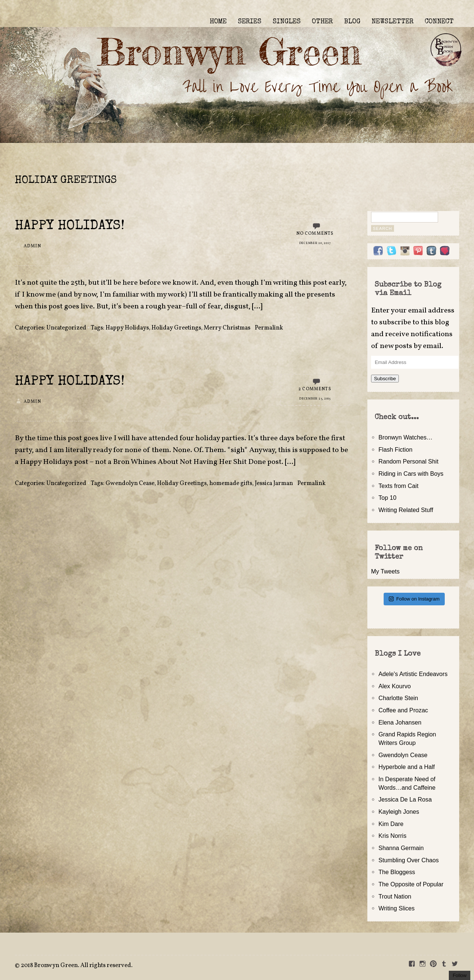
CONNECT (439, 22)
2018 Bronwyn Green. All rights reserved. (77, 966)
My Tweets (385, 571)
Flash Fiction (395, 449)
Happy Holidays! (70, 226)
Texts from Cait (398, 486)
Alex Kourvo (395, 686)
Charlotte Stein (398, 698)
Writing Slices (397, 908)
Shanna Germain (401, 848)
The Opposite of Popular (411, 884)
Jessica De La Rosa (405, 799)
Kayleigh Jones (399, 812)
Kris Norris (393, 836)
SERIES (250, 22)
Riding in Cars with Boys (411, 474)
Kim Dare (391, 824)
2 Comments (315, 389)
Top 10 (388, 498)
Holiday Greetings (176, 328)
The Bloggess (397, 872)
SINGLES (287, 22)
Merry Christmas (227, 328)
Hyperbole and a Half (407, 767)
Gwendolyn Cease (130, 484)
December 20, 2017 (315, 243)
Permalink (269, 328)
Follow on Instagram (414, 599)
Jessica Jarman (274, 484)
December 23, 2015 (315, 399)
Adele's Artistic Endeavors (413, 674)
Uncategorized (66, 328)
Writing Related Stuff (406, 510)
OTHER (322, 22)
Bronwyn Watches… (405, 437)
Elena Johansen (400, 722)
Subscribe (385, 379)
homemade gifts (231, 484)
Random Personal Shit (408, 461)
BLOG (352, 22)
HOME (218, 22)
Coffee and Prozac (403, 710)
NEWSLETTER (393, 22)
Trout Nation (395, 896)
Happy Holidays (127, 328)
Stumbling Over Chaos (409, 860)
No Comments (315, 234)
